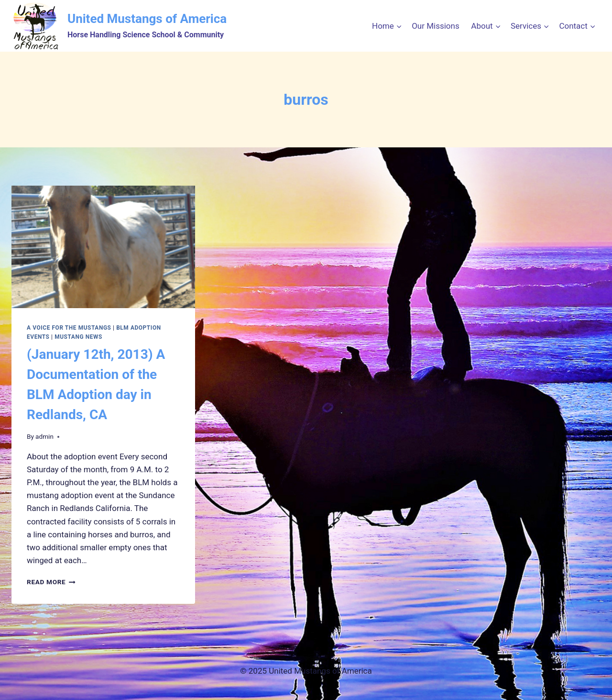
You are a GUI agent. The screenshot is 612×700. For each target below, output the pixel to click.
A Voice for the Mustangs (69, 328)
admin (44, 436)
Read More (51, 582)
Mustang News (78, 337)
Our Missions (436, 26)
